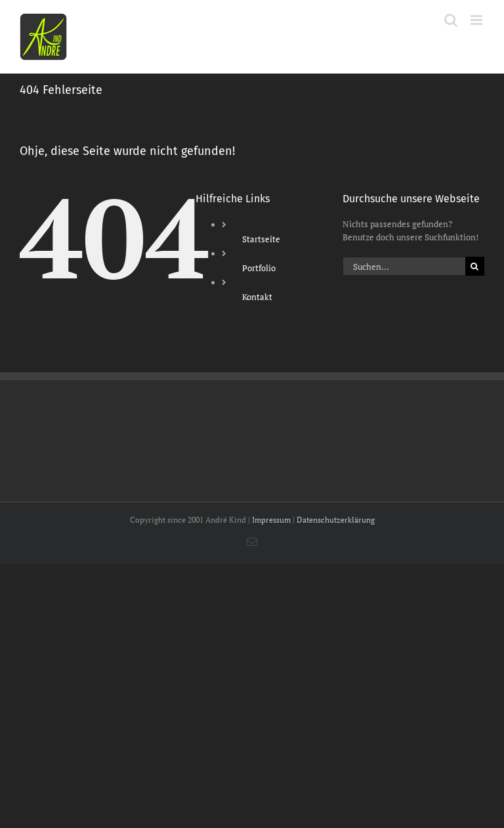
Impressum (271, 520)
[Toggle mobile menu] (477, 20)
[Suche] (475, 266)
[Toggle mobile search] (451, 20)
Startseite (261, 239)
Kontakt (257, 297)
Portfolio (259, 268)
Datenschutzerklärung (336, 520)
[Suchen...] (404, 266)
